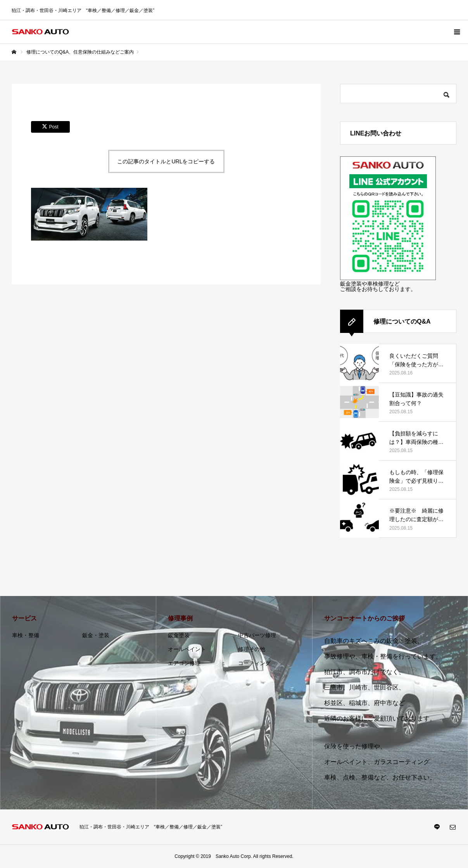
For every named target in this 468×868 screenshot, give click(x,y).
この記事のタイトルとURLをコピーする (166, 161)
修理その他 (252, 649)
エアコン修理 (184, 663)
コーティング (254, 663)
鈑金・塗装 (96, 635)
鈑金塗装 (179, 635)
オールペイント (187, 649)
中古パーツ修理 (257, 635)
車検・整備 (26, 635)
